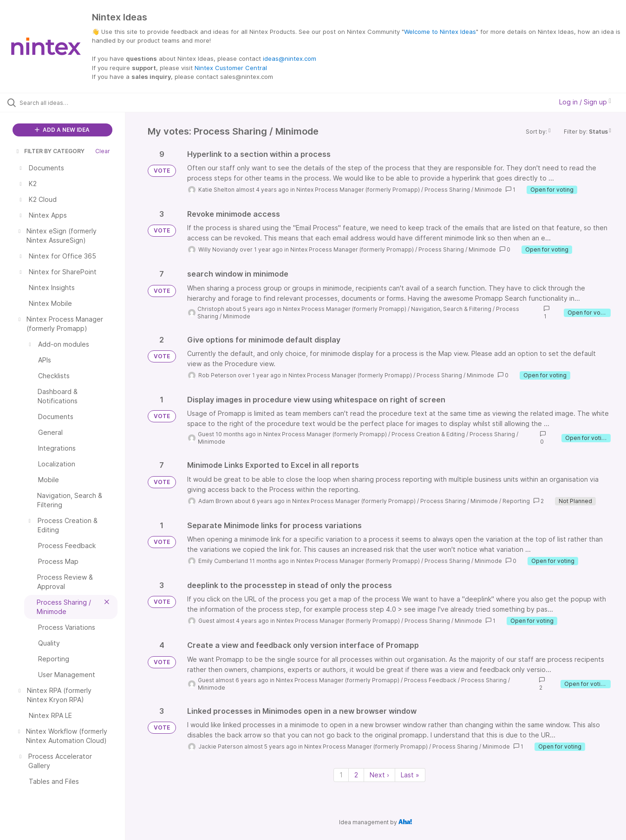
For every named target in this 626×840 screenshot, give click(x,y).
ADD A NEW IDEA (62, 130)
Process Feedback (430, 680)
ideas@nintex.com (290, 58)
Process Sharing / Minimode (463, 190)
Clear (103, 151)
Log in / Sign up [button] (585, 102)
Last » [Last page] (410, 775)
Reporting (516, 501)
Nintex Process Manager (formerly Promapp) (358, 190)
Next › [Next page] (379, 775)
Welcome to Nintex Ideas (440, 32)
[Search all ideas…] (74, 103)
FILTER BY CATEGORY (50, 151)
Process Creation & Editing (428, 434)
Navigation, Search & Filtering (451, 309)
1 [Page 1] (341, 775)
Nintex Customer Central (231, 68)
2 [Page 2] (356, 775)
